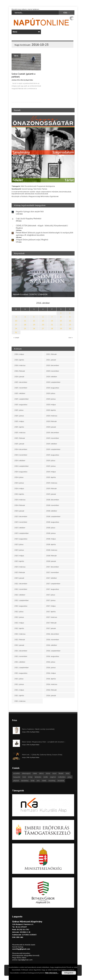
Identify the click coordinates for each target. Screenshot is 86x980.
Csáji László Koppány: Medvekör (29, 219)
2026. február (20, 371)
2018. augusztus (53, 522)
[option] (43, 278)
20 (43, 325)
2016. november (53, 639)
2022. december (21, 584)
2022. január (19, 645)
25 (25, 328)
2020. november (53, 371)
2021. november (21, 656)
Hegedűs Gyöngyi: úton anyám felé (30, 212)
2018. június (51, 533)
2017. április (51, 612)
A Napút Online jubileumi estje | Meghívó (32, 240)
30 (70, 328)
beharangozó (26, 773)
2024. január (19, 511)
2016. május (51, 673)
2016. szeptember (53, 651)
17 (16, 325)
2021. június (19, 684)
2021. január (51, 360)
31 (16, 332)
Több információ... (52, 973)
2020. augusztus (53, 388)
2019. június (51, 466)
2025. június (19, 416)
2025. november (21, 388)
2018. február (51, 556)
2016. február (51, 690)
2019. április (51, 477)
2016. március (52, 684)
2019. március (52, 483)
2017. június (51, 600)
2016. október (52, 645)
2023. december (21, 516)
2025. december (21, 382)
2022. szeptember (22, 600)
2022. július (19, 612)
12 (34, 321)
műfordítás (62, 777)
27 (43, 328)
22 (61, 325)
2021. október (20, 662)
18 (25, 325)
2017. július (51, 595)
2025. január (19, 444)
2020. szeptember (53, 382)
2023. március (20, 567)
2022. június (19, 617)
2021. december (21, 651)
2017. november (53, 572)
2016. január (51, 695)
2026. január (19, 377)
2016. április (51, 679)
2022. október (20, 595)
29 (61, 328)
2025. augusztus (21, 404)
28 (52, 328)
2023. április (19, 561)
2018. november (53, 505)
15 (61, 321)
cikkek (35, 773)
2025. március (20, 432)
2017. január (51, 628)
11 (25, 321)
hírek (24, 777)
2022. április (19, 628)
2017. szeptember (53, 584)
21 (52, 325)
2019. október (52, 444)
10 (16, 321)
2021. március (20, 701)
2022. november (21, 589)
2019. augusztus (53, 455)
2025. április (19, 427)
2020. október (52, 377)
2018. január (51, 561)
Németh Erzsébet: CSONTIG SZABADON (30, 294)
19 (34, 325)
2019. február (51, 488)
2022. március (20, 634)
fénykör (61, 773)
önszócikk (61, 781)
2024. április (19, 494)
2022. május (19, 623)
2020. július (51, 393)
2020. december (53, 365)
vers (38, 781)
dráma (48, 773)
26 (34, 328)
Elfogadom (69, 973)
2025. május (19, 421)
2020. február (51, 421)
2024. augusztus (21, 472)
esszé (54, 773)
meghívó (53, 777)
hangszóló (17, 777)
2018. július (51, 528)
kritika (30, 777)
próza (70, 777)
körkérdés (38, 777)
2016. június (51, 667)
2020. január (51, 427)
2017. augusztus (53, 589)
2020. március (52, 416)
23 (70, 325)
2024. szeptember (22, 466)
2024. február (20, 505)
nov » (71, 337)
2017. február (51, 623)
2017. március (52, 617)
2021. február (51, 354)
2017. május (51, 606)
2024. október (20, 460)
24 (16, 328)
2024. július (19, 477)
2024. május (19, 488)
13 (43, 321)
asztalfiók (16, 773)
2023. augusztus (21, 539)
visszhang (52, 781)
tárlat (33, 781)
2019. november (53, 438)
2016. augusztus (53, 656)
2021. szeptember (22, 667)
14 (52, 321)
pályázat (16, 781)
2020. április (51, 410)
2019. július (51, 460)
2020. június (51, 399)
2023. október (20, 528)
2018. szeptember (53, 516)
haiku (68, 773)
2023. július (19, 544)
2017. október (52, 578)
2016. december (53, 634)
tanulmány (25, 781)
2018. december (53, 500)
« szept (16, 337)
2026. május (19, 354)
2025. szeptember (22, 399)
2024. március (20, 500)
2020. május (51, 404)
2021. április (19, 695)
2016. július (51, 662)
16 (70, 321)
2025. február (20, 438)
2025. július (19, 410)
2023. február (20, 572)
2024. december (21, 449)
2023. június (19, 550)
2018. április (51, 544)
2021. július (19, 679)
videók (44, 781)
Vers (16, 56)
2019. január (51, 494)
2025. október (20, 393)
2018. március (52, 550)
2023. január (19, 578)
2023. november (21, 522)
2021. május (19, 690)
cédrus (41, 773)
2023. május (19, 556)
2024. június (19, 483)
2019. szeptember (53, 449)
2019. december (53, 432)
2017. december (53, 567)
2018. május (51, 539)
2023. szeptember (22, 533)
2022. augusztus (21, 606)
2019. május (51, 472)
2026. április (19, 360)
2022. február (20, 639)
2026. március (20, 365)
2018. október (52, 511)
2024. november (21, 455)
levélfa (46, 777)
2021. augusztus (21, 673)
